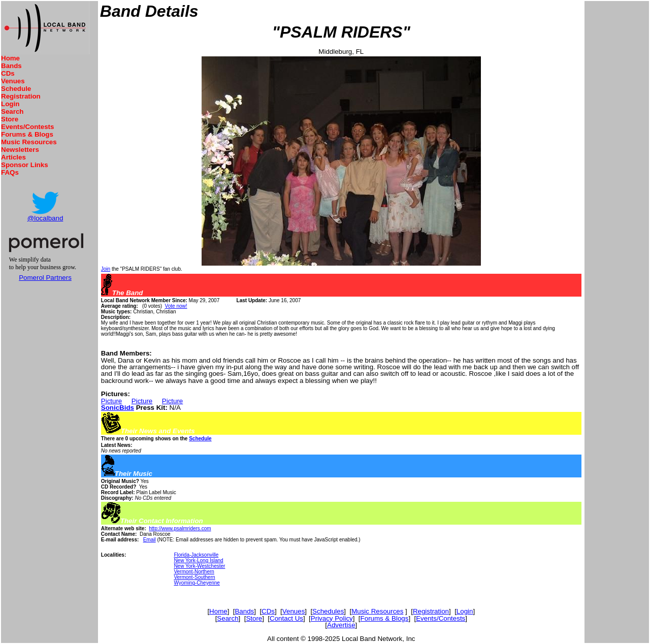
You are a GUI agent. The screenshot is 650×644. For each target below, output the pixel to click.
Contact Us (286, 618)
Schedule (16, 89)
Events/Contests (27, 127)
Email (150, 540)
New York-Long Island (198, 560)
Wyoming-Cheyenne (197, 583)
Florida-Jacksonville (196, 555)
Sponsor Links (25, 165)
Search (12, 111)
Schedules (328, 611)
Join (106, 269)
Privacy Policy (332, 618)
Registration (21, 96)
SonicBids (118, 408)
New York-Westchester (199, 566)
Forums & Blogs (27, 134)
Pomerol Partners (45, 278)
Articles (13, 157)
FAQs (10, 172)
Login (10, 104)
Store (10, 119)
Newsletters (20, 150)
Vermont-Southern (194, 577)
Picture (111, 401)
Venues (13, 81)
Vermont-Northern (194, 572)
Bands (11, 66)
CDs (8, 73)
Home (10, 58)
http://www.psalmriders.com (180, 528)
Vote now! (176, 306)
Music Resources (29, 142)
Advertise (341, 625)
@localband (45, 218)
